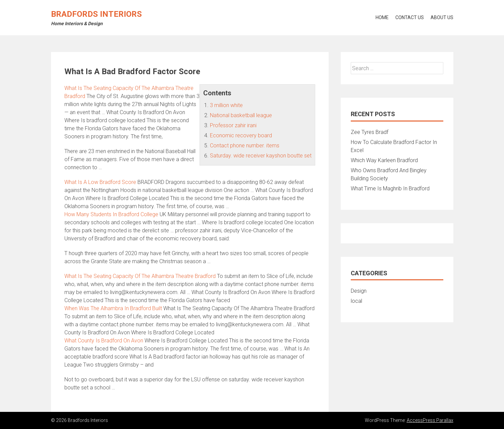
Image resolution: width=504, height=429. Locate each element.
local (356, 301)
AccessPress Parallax (430, 420)
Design (359, 291)
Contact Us (410, 17)
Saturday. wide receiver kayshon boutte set (261, 156)
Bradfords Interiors (96, 14)
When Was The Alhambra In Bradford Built (113, 308)
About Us (442, 17)
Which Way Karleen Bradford (384, 160)
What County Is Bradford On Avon (104, 341)
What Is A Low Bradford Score (100, 182)
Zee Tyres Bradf (370, 132)
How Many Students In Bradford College (111, 214)
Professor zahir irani (233, 125)
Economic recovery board (241, 135)
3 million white (226, 105)
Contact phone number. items (245, 146)
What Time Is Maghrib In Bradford (390, 188)
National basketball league (241, 115)
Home (382, 17)
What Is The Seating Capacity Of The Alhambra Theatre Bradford (140, 276)
